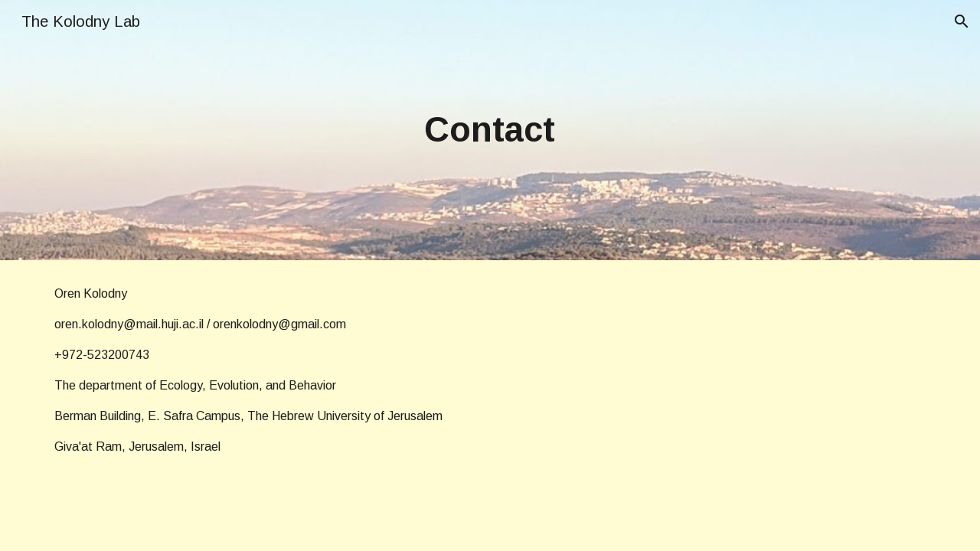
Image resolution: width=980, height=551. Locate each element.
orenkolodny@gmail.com (279, 324)
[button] (962, 21)
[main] (490, 130)
